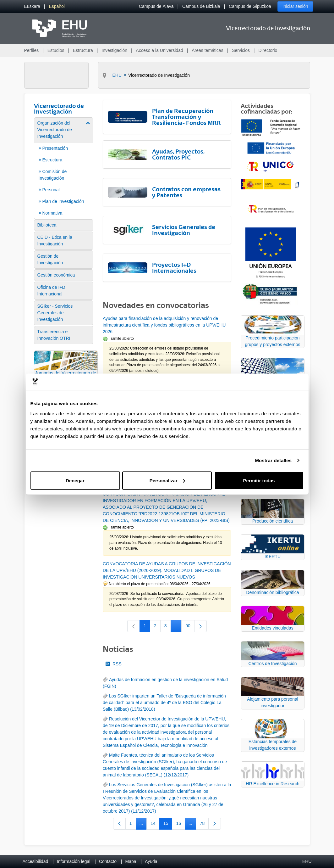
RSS (114, 664)
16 (181, 825)
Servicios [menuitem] (241, 50)
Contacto (108, 861)
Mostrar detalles (273, 460)
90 (190, 627)
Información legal (74, 861)
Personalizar (167, 480)
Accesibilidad (36, 861)
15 (168, 825)
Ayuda (151, 861)
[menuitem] (32, 6)
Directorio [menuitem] (268, 50)
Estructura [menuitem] (83, 50)
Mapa (131, 861)
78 (204, 825)
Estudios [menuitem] (56, 50)
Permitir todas (259, 480)
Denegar (75, 480)
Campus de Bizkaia (201, 6)
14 (155, 825)
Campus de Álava (156, 6)
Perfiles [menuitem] (32, 50)
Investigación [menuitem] (114, 50)
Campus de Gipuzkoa (250, 6)
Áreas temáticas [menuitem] (207, 50)
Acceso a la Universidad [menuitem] (160, 50)
